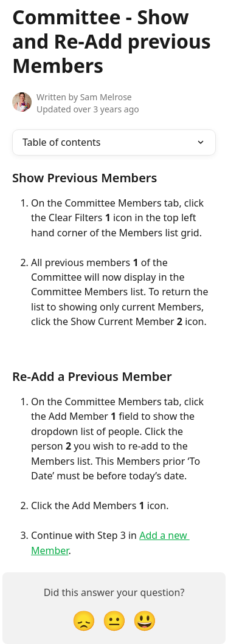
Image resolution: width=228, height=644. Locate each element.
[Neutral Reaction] (114, 620)
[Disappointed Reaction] (84, 620)
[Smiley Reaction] (145, 620)
